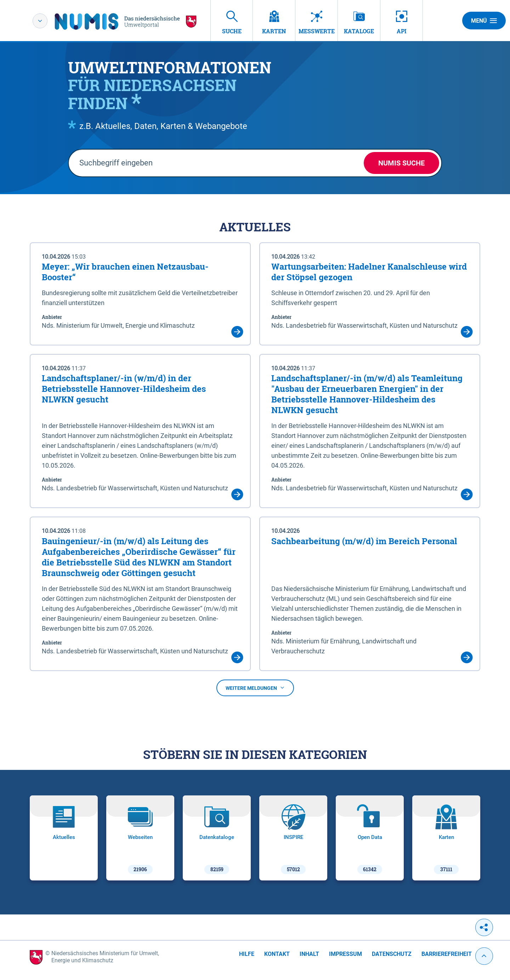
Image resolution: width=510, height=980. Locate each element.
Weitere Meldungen (255, 688)
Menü (484, 21)
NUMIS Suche (401, 163)
